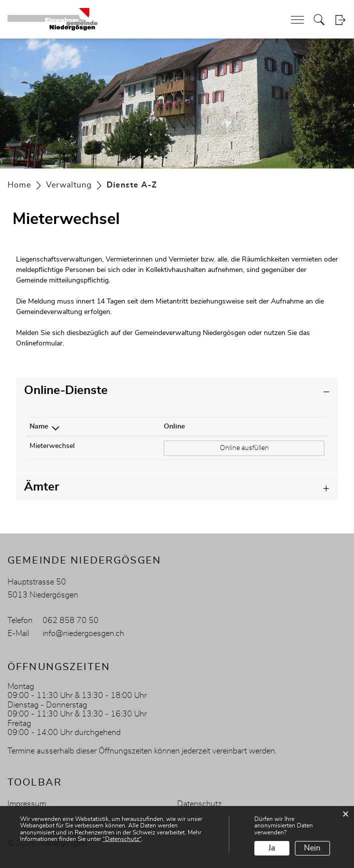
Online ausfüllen (244, 447)
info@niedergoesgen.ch (83, 633)
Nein (312, 848)
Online (174, 426)
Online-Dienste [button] (66, 390)
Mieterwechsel (52, 446)
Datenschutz (200, 804)
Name (39, 426)
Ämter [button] (42, 487)
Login (340, 20)
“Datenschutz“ (122, 839)
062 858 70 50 (71, 620)
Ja (272, 848)
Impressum (27, 804)
